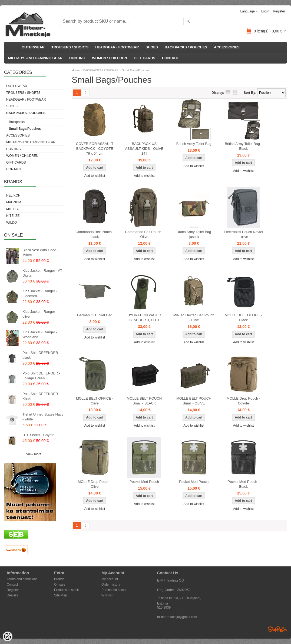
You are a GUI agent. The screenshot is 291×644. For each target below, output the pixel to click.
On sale (60, 585)
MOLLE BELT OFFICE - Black (243, 318)
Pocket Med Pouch (144, 482)
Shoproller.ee (277, 629)
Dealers (12, 595)
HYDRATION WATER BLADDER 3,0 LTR (144, 318)
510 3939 (164, 608)
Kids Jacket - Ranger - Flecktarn (40, 293)
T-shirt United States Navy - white (43, 417)
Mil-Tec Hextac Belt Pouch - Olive (194, 318)
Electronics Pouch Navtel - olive (244, 234)
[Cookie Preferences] (8, 636)
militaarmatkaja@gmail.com (177, 617)
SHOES (152, 47)
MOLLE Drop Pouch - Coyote (243, 401)
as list (228, 93)
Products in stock (66, 590)
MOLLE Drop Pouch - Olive (95, 484)
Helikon (13, 195)
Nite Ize (13, 216)
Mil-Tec (13, 209)
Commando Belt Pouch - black (95, 234)
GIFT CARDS (145, 58)
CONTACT (171, 58)
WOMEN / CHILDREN (109, 58)
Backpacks (17, 122)
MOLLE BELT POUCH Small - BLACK (144, 401)
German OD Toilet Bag (95, 315)
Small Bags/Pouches (25, 129)
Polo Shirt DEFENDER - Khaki (41, 396)
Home (76, 70)
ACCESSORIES (227, 47)
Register (279, 11)
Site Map (60, 595)
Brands (59, 579)
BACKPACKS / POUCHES (186, 47)
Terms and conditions (22, 579)
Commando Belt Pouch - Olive (144, 234)
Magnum (14, 202)
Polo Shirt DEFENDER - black (41, 355)
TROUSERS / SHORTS (70, 47)
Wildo (11, 223)
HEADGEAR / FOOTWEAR (117, 47)
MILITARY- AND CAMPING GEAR (35, 58)
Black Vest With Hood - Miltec (40, 252)
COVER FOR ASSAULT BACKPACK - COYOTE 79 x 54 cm (95, 149)
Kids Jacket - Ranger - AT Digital (42, 273)
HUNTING (77, 58)
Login (265, 11)
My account (110, 579)
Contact (12, 585)
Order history (111, 585)
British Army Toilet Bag (194, 144)
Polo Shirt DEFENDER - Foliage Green (41, 376)
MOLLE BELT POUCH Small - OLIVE (194, 401)
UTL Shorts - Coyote (38, 435)
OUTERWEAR (33, 47)
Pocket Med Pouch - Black (244, 484)
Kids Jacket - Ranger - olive (40, 314)
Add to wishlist (95, 176)
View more (34, 454)
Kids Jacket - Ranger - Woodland (40, 335)
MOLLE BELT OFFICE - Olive (95, 401)
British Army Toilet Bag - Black (243, 146)
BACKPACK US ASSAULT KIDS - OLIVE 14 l (144, 149)
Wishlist (107, 595)
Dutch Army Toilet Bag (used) (194, 234)
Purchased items (113, 590)
